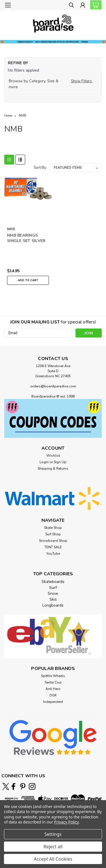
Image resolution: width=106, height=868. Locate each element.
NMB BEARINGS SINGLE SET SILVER (26, 238)
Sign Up (60, 462)
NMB (23, 116)
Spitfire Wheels (53, 676)
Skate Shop (53, 528)
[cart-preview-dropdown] (95, 5)
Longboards (53, 605)
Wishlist (53, 456)
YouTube (53, 554)
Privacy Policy (66, 822)
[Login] (83, 6)
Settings (53, 834)
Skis (53, 599)
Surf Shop (53, 534)
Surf (53, 588)
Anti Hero (53, 689)
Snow (53, 593)
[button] (53, 84)
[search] (71, 6)
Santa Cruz (53, 682)
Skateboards (53, 582)
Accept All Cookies (53, 859)
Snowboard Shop (53, 541)
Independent (53, 702)
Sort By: (40, 168)
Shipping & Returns (53, 469)
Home (8, 116)
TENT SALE (53, 547)
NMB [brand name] (11, 229)
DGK (53, 695)
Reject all (53, 847)
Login (44, 462)
